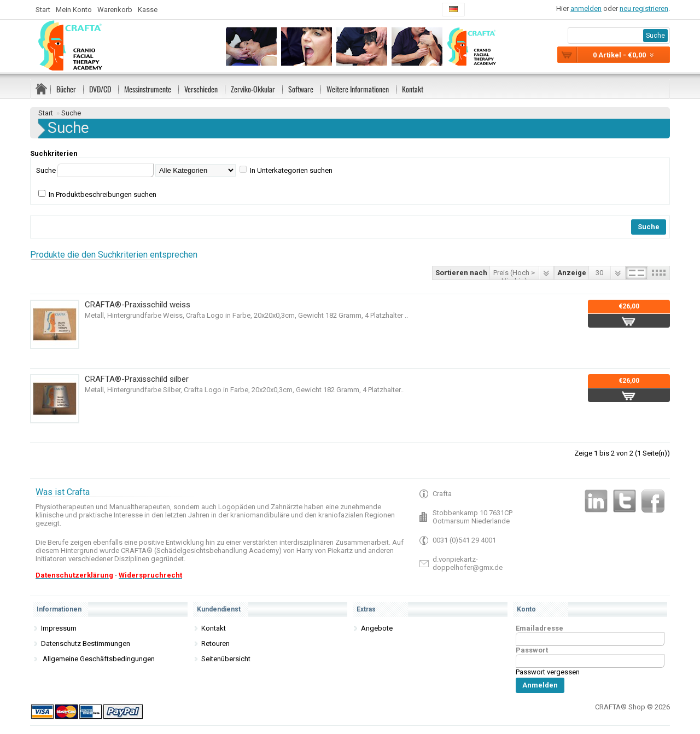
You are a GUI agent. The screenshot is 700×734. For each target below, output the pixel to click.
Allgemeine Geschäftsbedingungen (98, 659)
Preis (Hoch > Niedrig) (514, 274)
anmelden (586, 8)
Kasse (148, 10)
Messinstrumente (148, 89)
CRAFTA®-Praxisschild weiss (138, 305)
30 (599, 273)
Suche (71, 113)
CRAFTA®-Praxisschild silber (137, 379)
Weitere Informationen (358, 89)
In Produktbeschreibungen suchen (103, 194)
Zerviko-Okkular (253, 89)
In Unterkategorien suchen (291, 170)
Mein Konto (74, 10)
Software (301, 89)
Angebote (377, 628)
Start (43, 10)
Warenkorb (115, 10)
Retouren (215, 643)
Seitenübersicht (226, 659)
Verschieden (201, 89)
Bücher (66, 89)
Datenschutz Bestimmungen (86, 643)
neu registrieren (644, 8)
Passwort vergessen (548, 672)
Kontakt (413, 89)
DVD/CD (100, 89)
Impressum (59, 628)
